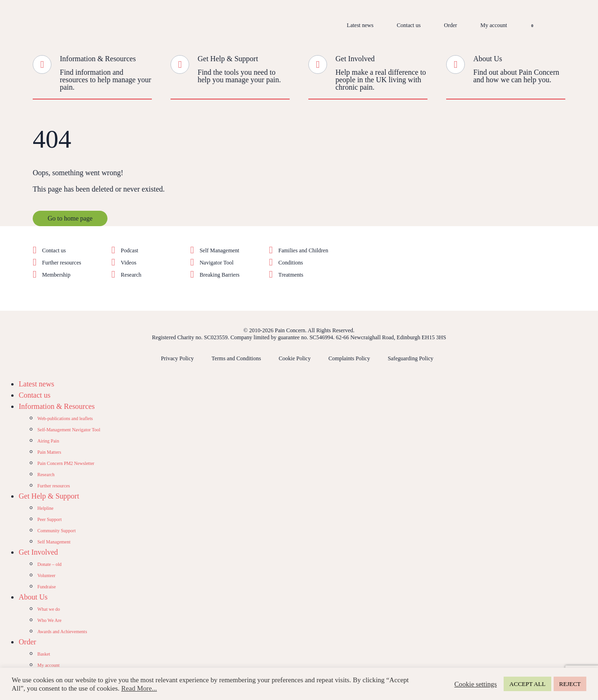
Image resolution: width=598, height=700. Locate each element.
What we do (49, 609)
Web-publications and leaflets (65, 418)
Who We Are (50, 620)
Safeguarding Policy (411, 358)
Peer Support (50, 519)
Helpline (45, 508)
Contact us (409, 25)
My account (494, 25)
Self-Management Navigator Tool (69, 430)
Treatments (291, 275)
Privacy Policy (177, 358)
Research (131, 275)
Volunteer (46, 575)
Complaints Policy (349, 358)
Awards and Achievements (62, 632)
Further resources (62, 263)
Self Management (219, 250)
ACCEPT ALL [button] (527, 684)
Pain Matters (49, 452)
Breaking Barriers (220, 275)
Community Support (57, 531)
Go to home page (70, 218)
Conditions (291, 263)
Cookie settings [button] (476, 684)
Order (450, 25)
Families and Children (303, 250)
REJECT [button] (570, 684)
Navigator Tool (217, 263)
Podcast (130, 250)
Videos (129, 263)
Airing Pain (48, 441)
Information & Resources (98, 59)
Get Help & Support (228, 59)
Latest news (360, 25)
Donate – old (50, 564)
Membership (56, 275)
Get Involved (355, 59)
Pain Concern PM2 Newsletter (66, 463)
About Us (488, 59)
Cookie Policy (295, 358)
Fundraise (46, 587)
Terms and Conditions (236, 358)
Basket (44, 654)
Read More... (139, 688)
